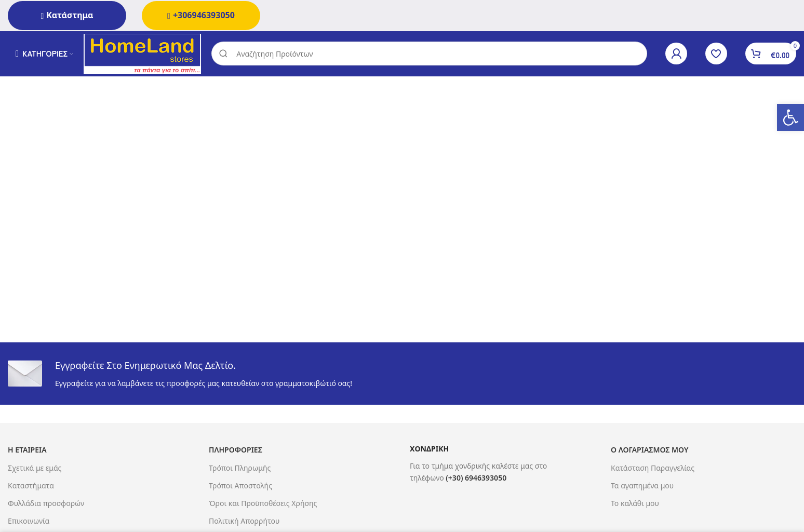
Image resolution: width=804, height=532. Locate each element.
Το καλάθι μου (635, 505)
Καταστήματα (31, 487)
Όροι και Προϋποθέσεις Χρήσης (263, 505)
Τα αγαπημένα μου (642, 487)
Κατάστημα (67, 15)
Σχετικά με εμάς (35, 469)
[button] (790, 117)
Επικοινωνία (29, 522)
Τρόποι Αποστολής (240, 487)
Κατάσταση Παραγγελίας (653, 469)
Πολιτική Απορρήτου (244, 522)
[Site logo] (145, 54)
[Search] (432, 55)
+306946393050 (201, 15)
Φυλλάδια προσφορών (46, 505)
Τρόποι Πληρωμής (240, 469)
